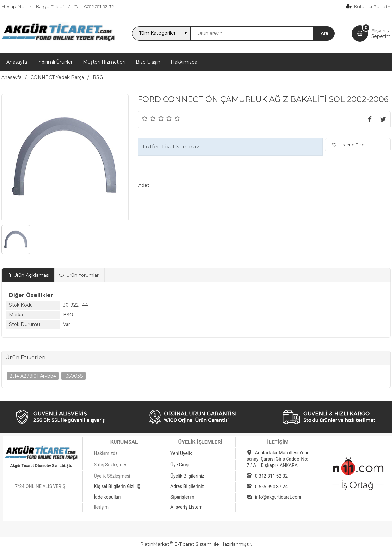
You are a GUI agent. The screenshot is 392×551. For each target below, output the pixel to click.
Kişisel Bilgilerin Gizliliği (117, 486)
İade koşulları (107, 497)
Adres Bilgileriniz (187, 486)
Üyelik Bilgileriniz (187, 476)
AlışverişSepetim (381, 33)
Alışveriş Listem (186, 507)
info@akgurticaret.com (278, 497)
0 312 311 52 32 (271, 476)
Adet (144, 185)
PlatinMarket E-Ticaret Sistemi (176, 544)
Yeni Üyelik (181, 453)
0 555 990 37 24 (271, 487)
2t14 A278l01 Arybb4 (33, 376)
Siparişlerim (182, 497)
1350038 (73, 376)
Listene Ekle (348, 145)
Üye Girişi (180, 465)
